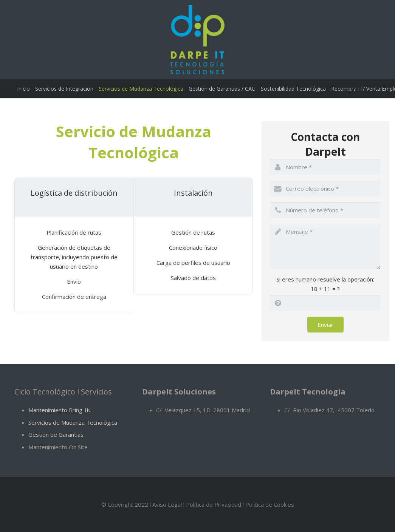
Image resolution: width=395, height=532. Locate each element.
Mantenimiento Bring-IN (60, 410)
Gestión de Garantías (56, 435)
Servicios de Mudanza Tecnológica (73, 422)
